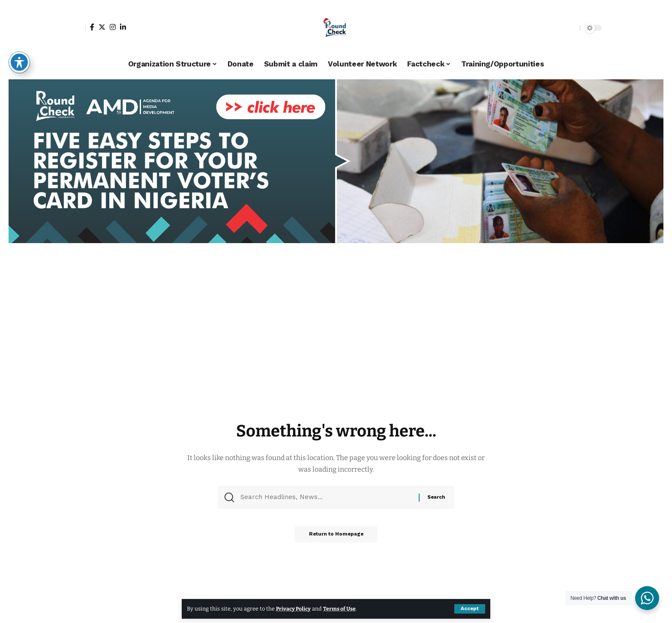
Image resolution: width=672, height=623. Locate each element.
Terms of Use (341, 609)
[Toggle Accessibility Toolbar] (19, 62)
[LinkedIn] (123, 27)
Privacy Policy (294, 609)
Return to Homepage (336, 537)
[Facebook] (92, 27)
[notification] (558, 28)
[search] (571, 28)
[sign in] (78, 28)
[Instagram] (113, 27)
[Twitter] (102, 27)
